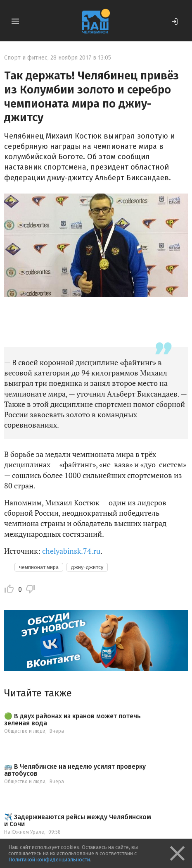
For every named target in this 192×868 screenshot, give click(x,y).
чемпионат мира (39, 567)
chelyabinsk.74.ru (71, 551)
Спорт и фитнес (26, 58)
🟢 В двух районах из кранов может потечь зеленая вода (72, 720)
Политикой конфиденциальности (49, 860)
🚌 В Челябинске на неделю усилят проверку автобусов (75, 770)
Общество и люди (25, 731)
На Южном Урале (24, 832)
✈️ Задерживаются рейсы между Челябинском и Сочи (78, 821)
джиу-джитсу (87, 567)
